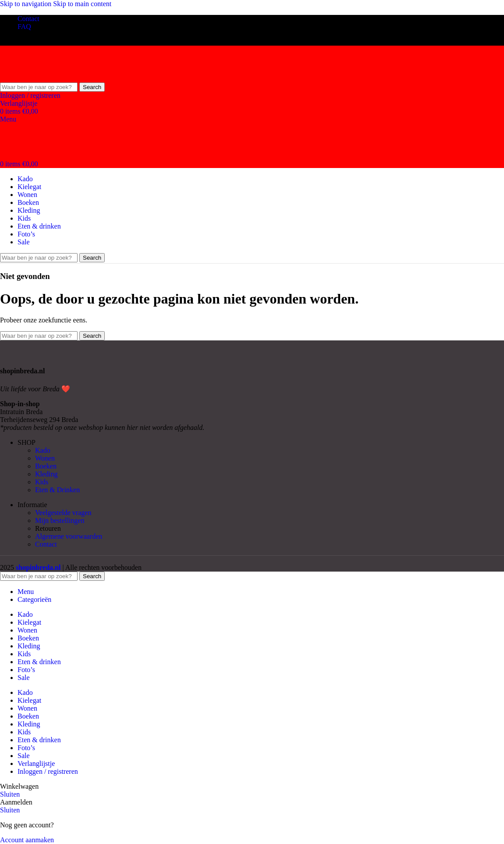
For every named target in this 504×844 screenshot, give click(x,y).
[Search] (39, 87)
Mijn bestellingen (60, 520)
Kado (43, 450)
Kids (42, 482)
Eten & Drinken (57, 490)
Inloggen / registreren (48, 771)
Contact (46, 544)
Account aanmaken (27, 840)
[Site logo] (55, 78)
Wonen (45, 458)
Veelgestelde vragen (63, 513)
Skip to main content (82, 4)
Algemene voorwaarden (69, 536)
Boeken (46, 466)
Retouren (48, 528)
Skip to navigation (27, 4)
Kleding (46, 474)
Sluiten (10, 794)
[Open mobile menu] (8, 119)
